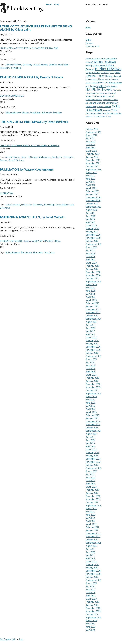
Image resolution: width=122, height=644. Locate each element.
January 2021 (92, 194)
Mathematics (45, 157)
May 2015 (90, 406)
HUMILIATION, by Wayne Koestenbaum (27, 169)
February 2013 (92, 490)
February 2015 (92, 415)
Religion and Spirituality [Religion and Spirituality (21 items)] (107, 93)
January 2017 (92, 344)
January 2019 (92, 269)
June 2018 (91, 291)
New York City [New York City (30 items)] (112, 86)
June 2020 (91, 216)
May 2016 (90, 369)
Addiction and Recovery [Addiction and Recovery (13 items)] (93, 59)
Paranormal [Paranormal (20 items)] (117, 90)
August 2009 (91, 621)
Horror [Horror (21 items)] (95, 79)
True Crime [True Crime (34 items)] (90, 113)
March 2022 (91, 151)
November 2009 (93, 611)
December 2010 (93, 571)
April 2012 (90, 521)
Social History (62, 205)
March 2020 (91, 225)
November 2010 (93, 574)
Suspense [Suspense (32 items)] (107, 110)
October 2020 (92, 204)
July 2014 (90, 437)
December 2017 (93, 309)
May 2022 (90, 145)
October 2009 (92, 614)
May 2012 (90, 518)
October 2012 (92, 502)
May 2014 (90, 443)
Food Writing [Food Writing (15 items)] (105, 73)
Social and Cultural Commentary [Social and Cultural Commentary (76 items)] (102, 103)
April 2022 (90, 148)
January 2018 (92, 306)
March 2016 (91, 375)
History (26, 112)
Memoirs (53, 65)
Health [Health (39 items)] (118, 73)
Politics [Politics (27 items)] (95, 93)
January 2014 (92, 456)
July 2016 (90, 362)
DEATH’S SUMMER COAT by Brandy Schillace (32, 77)
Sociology (57, 112)
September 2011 (93, 543)
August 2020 (91, 210)
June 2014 (91, 440)
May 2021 (90, 182)
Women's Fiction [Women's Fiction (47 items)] (114, 113)
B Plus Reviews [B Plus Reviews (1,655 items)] (108, 69)
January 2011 (92, 568)
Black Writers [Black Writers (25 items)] (100, 66)
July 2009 (90, 624)
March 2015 (91, 412)
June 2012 (91, 515)
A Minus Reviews (13, 65)
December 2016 (93, 347)
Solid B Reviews (16, 160)
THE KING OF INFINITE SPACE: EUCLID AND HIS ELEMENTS (30, 146)
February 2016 (92, 378)
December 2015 (93, 384)
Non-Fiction (63, 65)
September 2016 (93, 356)
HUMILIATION (7, 193)
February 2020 (92, 229)
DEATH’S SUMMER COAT (12, 96)
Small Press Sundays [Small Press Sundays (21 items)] (111, 100)
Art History (27, 65)
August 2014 (91, 434)
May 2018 (90, 294)
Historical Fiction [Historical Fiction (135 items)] (95, 76)
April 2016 (90, 372)
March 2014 (91, 449)
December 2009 (93, 608)
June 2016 (91, 365)
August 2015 (91, 397)
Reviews (90, 43)
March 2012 (91, 524)
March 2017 (91, 337)
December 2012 (93, 496)
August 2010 (91, 583)
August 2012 (91, 509)
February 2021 (92, 191)
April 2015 (90, 409)
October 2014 (92, 428)
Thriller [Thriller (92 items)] (115, 110)
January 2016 (92, 381)
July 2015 (90, 400)
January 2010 (92, 605)
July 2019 (90, 250)
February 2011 (92, 565)
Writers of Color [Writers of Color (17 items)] (106, 117)
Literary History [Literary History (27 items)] (92, 83)
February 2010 (92, 602)
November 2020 (93, 201)
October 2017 (92, 316)
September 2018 (93, 281)
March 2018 (91, 300)
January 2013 (92, 493)
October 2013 (92, 465)
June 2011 (91, 552)
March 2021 (91, 188)
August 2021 (91, 173)
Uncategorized (92, 46)
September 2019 (93, 244)
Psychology (16, 68)
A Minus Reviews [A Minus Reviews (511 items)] (103, 62)
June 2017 (91, 328)
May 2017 (90, 331)
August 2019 (91, 247)
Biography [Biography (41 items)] (90, 66)
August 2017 (91, 322)
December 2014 (93, 421)
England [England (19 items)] (89, 73)
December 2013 (93, 459)
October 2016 (92, 353)
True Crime (49, 252)
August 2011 (91, 546)
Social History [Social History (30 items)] (91, 107)
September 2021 (93, 169)
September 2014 (93, 431)
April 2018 (90, 297)
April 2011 (90, 558)
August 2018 (91, 285)
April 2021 (90, 185)
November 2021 (93, 163)
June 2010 (91, 589)
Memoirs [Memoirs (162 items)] (103, 83)
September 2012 (93, 505)
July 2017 (90, 325)
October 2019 (92, 241)
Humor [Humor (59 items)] (101, 79)
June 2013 (91, 477)
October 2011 (92, 540)
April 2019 (90, 260)
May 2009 (90, 630)
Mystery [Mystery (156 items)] (101, 86)
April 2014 (90, 446)
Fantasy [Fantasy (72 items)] (96, 73)
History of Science (29, 157)
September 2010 (93, 580)
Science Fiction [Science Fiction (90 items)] (102, 96)
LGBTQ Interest (40, 65)
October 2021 (92, 166)
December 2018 (93, 272)
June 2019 (91, 253)
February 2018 (92, 303)
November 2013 (93, 462)
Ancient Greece (13, 157)
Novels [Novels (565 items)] (107, 89)
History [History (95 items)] (109, 76)
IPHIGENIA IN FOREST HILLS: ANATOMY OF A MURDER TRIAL (30, 241)
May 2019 (90, 257)
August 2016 (91, 359)
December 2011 (93, 533)
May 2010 (90, 593)
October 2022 (92, 129)
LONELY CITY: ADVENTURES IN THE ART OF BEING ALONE (29, 48)
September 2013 (93, 468)
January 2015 (92, 418)
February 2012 (92, 527)
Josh (21, 639)
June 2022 (91, 141)
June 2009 (91, 627)
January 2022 (92, 157)
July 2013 (90, 474)
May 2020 (90, 219)
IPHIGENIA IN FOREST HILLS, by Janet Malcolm (33, 217)
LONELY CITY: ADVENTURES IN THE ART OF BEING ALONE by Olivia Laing (36, 28)
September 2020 (93, 207)
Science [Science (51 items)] (89, 96)
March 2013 (91, 487)
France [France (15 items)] (112, 73)
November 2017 (93, 313)
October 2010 (92, 577)
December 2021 (93, 160)
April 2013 (90, 484)
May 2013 (90, 481)
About (49, 5)
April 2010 (90, 596)
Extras (89, 40)
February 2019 (92, 266)
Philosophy (5, 68)
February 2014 (92, 453)
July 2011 (90, 549)
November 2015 (93, 387)
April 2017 (90, 334)
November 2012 (93, 499)
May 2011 (90, 555)
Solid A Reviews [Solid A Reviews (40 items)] (104, 107)
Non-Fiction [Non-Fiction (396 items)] (94, 90)
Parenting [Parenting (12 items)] (89, 93)
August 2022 (91, 135)
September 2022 (93, 132)
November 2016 (93, 350)
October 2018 (92, 278)
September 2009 (93, 617)
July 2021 (90, 176)
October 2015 (92, 390)
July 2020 (90, 213)
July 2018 (90, 288)
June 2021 (91, 179)
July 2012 (90, 512)
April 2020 (90, 222)
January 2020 (92, 232)
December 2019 (93, 235)
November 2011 (93, 537)
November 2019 (93, 238)
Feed (57, 5)
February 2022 (92, 154)
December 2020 (93, 197)
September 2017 (93, 319)
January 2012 (92, 530)
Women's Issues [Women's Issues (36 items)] (93, 117)
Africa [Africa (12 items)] (103, 59)
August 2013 (91, 471)
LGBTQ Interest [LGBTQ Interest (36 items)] (112, 79)
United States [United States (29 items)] (101, 113)
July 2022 (90, 138)
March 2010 (91, 599)
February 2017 (92, 341)
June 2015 (91, 403)
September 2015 (93, 393)
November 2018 (93, 275)
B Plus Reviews (13, 252)
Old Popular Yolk (8, 639)
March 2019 (91, 263)
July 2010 (90, 586)
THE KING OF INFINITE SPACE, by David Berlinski (34, 122)
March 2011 (91, 561)
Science (4, 160)
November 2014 (93, 425)
